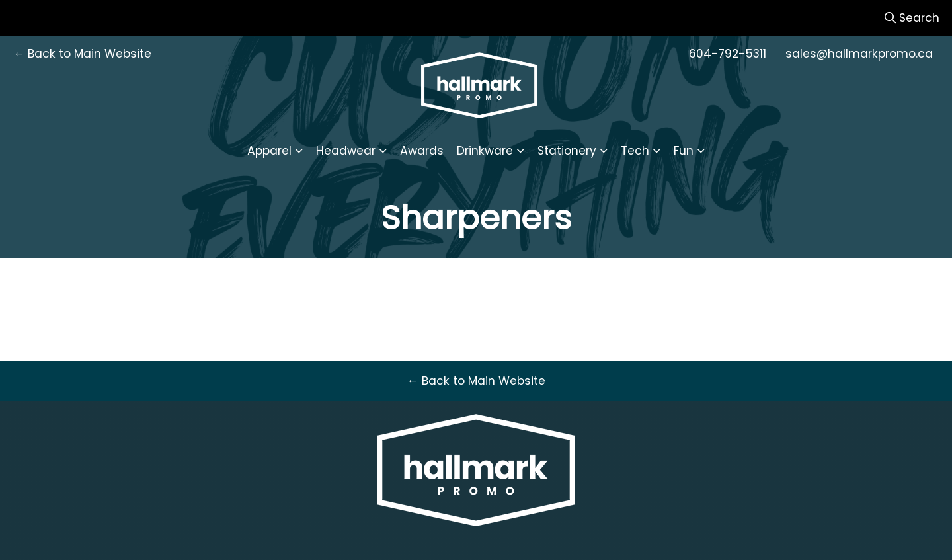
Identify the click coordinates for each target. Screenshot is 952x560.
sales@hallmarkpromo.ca (859, 54)
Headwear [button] (346, 151)
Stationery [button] (567, 151)
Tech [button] (635, 151)
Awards (422, 151)
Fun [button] (684, 151)
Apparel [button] (269, 151)
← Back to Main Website (82, 54)
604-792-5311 (728, 54)
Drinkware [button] (485, 151)
